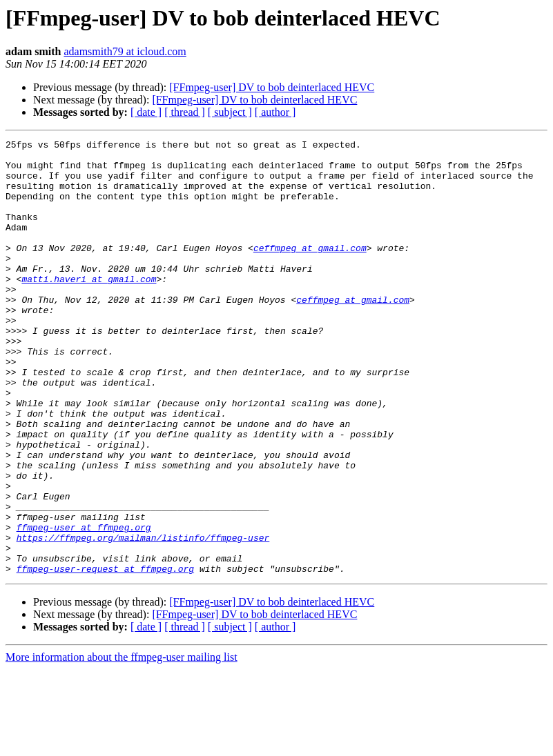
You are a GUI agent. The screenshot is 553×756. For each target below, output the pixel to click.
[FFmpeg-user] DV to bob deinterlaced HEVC (272, 87)
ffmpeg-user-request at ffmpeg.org (105, 655)
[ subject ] (230, 112)
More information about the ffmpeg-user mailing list (122, 744)
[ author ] (275, 112)
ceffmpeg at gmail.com (310, 270)
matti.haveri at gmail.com (89, 308)
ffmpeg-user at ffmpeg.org (84, 606)
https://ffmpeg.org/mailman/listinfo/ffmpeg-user (143, 618)
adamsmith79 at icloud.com (125, 51)
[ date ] (146, 112)
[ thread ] (185, 112)
